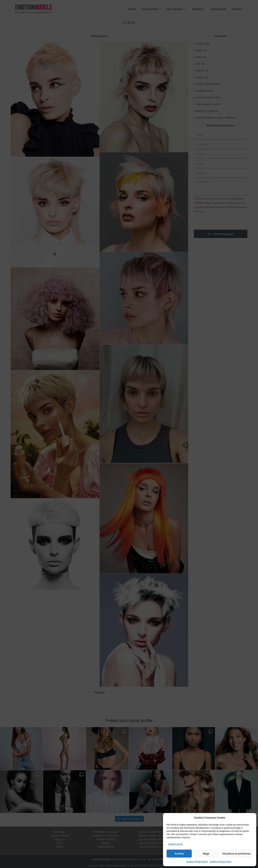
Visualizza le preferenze (237, 854)
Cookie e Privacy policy (197, 862)
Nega (206, 854)
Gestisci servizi (175, 844)
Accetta (179, 854)
